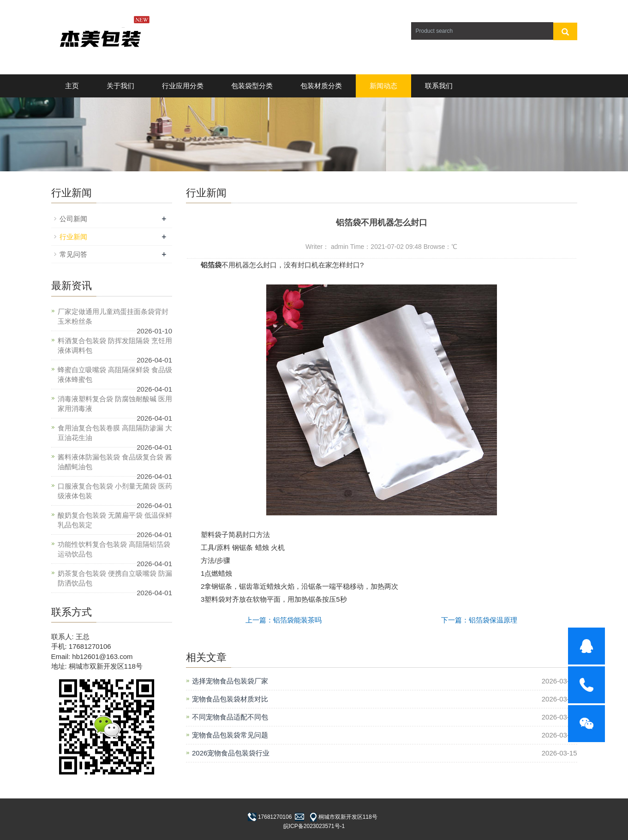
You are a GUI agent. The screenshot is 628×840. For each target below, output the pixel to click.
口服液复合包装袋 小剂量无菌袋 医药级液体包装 (115, 491)
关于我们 (120, 86)
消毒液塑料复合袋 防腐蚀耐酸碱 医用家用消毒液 (115, 404)
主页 (72, 86)
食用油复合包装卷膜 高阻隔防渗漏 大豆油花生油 (115, 433)
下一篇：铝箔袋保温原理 (479, 620)
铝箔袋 (211, 265)
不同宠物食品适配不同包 (230, 717)
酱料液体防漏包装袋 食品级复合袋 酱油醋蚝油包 (115, 462)
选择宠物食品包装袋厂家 (230, 681)
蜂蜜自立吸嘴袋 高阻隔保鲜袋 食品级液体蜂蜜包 (115, 375)
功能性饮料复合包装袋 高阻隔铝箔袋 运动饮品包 (114, 549)
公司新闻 (73, 219)
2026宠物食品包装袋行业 (231, 753)
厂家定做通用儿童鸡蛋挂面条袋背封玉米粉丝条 (113, 316)
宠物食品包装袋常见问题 (230, 735)
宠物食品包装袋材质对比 (230, 699)
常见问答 (73, 254)
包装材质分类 (321, 86)
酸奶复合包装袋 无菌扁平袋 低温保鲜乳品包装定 (115, 520)
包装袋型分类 (252, 86)
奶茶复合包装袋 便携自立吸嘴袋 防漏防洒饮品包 (115, 578)
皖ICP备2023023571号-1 (314, 826)
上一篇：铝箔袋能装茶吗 (284, 620)
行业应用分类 (183, 86)
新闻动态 (383, 86)
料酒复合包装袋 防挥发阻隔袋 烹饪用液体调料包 (115, 345)
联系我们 (439, 86)
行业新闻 (73, 237)
